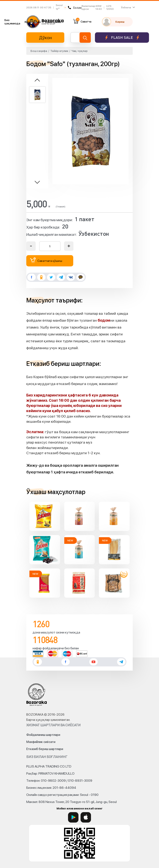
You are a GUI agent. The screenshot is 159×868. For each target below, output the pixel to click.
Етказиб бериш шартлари (45, 749)
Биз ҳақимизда (12, 22)
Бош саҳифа (39, 51)
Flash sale (122, 37)
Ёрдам (75, 8)
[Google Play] (73, 817)
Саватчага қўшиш (46, 260)
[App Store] (86, 817)
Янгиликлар (33, 22)
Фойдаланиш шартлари (43, 735)
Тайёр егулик (59, 51)
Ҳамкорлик (53, 22)
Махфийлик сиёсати (41, 742)
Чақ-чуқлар (79, 51)
